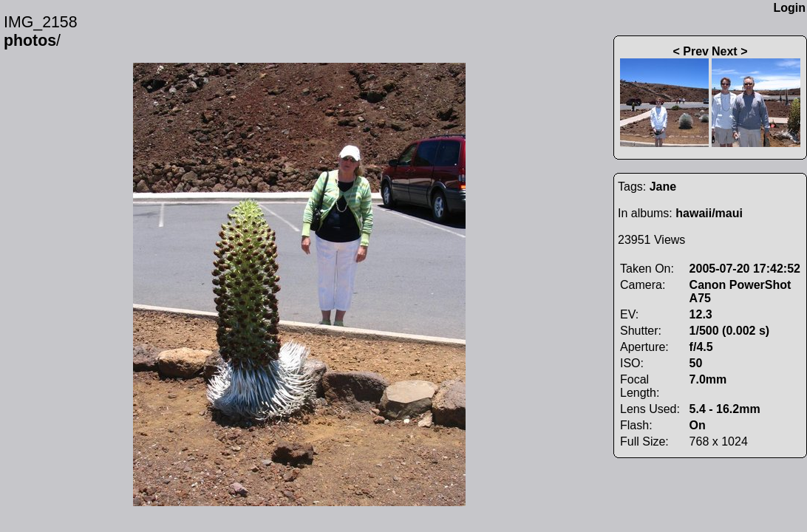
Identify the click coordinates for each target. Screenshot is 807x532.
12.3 (701, 314)
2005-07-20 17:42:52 (745, 269)
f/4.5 (701, 347)
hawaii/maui (709, 213)
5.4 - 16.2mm (725, 409)
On (698, 425)
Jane (663, 187)
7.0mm (708, 379)
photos (30, 41)
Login (789, 8)
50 (696, 363)
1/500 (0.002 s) (730, 331)
